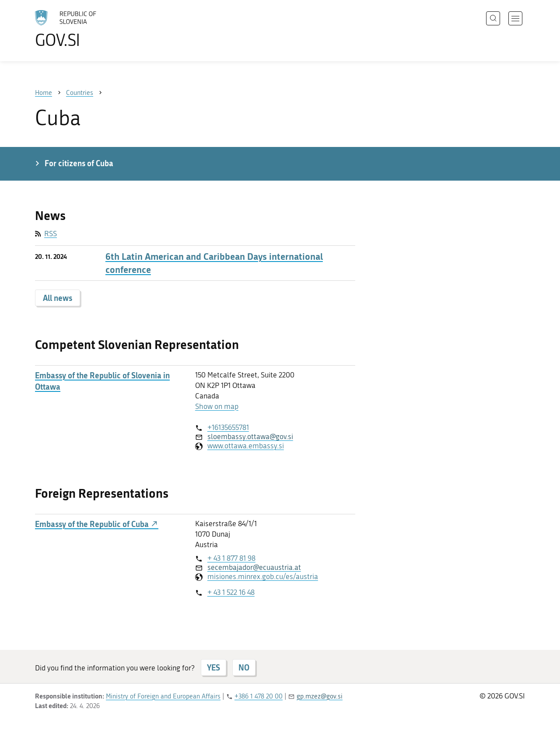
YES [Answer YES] (213, 667)
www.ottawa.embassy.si (246, 446)
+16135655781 (228, 427)
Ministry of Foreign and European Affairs (163, 696)
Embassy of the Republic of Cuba (97, 524)
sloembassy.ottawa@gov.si (250, 436)
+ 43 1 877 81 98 (231, 558)
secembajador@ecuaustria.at (254, 567)
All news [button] (58, 298)
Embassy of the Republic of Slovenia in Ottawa (102, 381)
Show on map (217, 406)
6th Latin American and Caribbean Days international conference (214, 263)
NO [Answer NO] (244, 667)
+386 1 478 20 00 (259, 696)
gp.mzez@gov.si (320, 696)
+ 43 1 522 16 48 (231, 592)
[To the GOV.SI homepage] (90, 29)
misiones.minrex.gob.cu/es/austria (263, 576)
